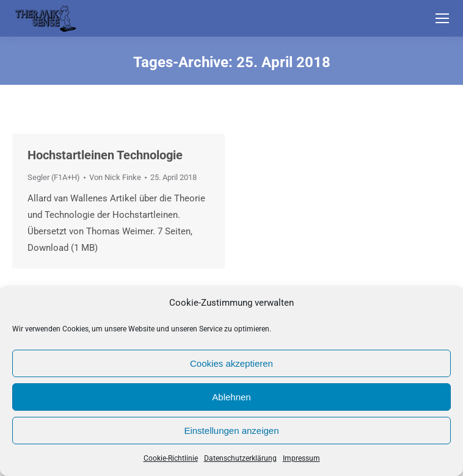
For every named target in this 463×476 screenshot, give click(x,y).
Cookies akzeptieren (231, 363)
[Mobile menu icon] (442, 18)
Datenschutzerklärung (240, 458)
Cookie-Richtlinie (171, 458)
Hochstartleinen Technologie (105, 155)
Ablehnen (231, 397)
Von (115, 177)
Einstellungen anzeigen (231, 431)
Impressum (301, 458)
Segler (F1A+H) (54, 177)
